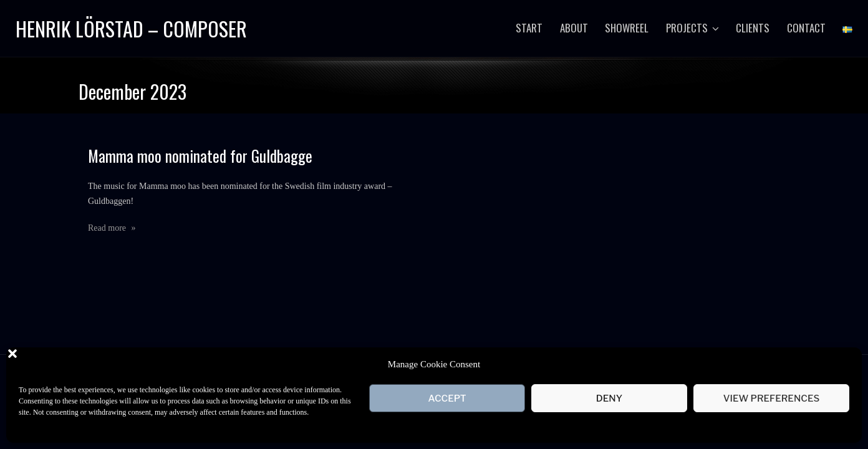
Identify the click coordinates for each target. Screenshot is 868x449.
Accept (447, 398)
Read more (112, 227)
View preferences (772, 398)
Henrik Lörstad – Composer (131, 28)
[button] (843, 364)
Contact (806, 28)
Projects (687, 28)
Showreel (627, 28)
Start (529, 28)
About (574, 28)
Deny (609, 398)
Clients (753, 28)
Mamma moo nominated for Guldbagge (200, 155)
